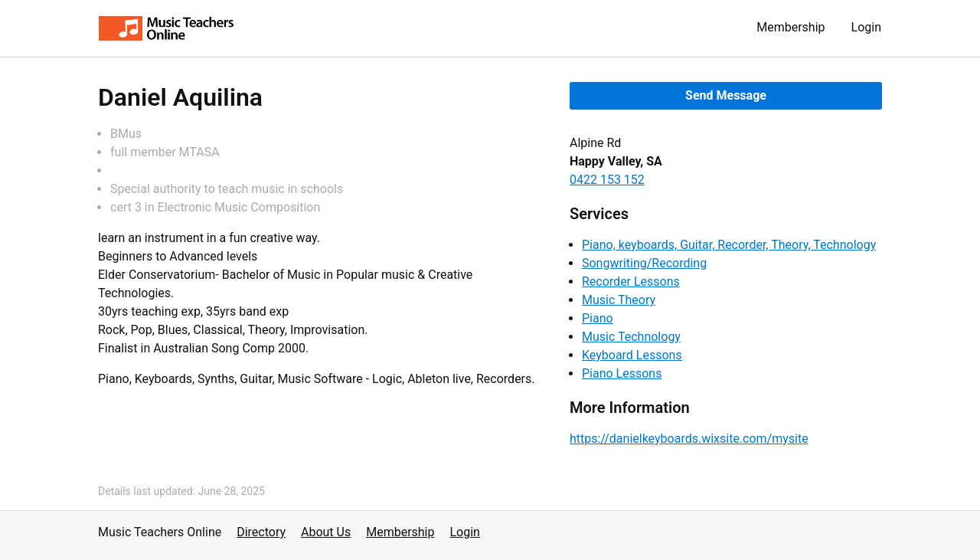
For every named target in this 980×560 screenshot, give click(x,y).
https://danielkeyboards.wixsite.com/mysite (689, 439)
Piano (598, 318)
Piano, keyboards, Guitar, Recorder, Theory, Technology (729, 245)
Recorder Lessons (631, 282)
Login (866, 27)
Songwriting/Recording (644, 263)
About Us (326, 532)
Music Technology (631, 337)
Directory (261, 532)
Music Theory (619, 300)
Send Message (726, 95)
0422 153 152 (607, 180)
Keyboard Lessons (632, 355)
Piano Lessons (622, 373)
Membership (791, 27)
